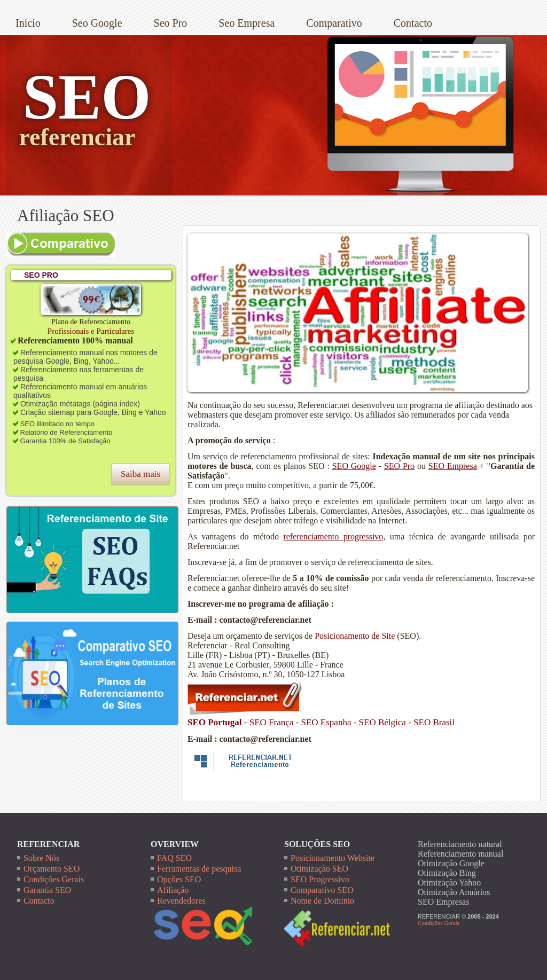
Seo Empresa (247, 23)
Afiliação (173, 890)
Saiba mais (140, 474)
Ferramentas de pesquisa (199, 869)
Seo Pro (171, 23)
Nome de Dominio (322, 901)
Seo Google (97, 23)
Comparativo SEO (322, 890)
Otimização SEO (319, 869)
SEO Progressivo (320, 879)
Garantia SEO (47, 890)
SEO (87, 97)
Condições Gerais (54, 879)
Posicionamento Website (333, 858)
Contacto (413, 23)
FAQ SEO (174, 858)
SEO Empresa (453, 466)
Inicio (28, 23)
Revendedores (181, 901)
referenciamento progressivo (333, 536)
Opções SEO (179, 879)
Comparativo (334, 23)
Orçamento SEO (52, 869)
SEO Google (354, 466)
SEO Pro (399, 466)
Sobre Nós (41, 858)
